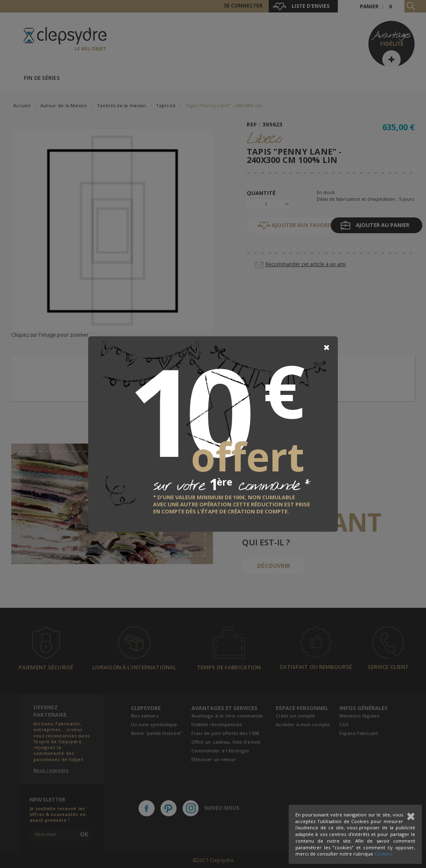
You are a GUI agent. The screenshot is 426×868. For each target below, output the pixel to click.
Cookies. (384, 854)
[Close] (327, 348)
